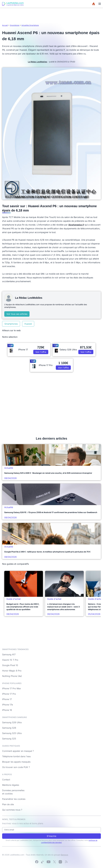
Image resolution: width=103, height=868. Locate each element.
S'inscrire (51, 836)
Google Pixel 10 (10, 665)
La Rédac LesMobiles (38, 62)
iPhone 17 (7, 699)
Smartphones (11, 324)
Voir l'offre (41, 352)
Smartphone (15, 25)
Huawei (28, 324)
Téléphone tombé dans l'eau (16, 756)
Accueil (5, 25)
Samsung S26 (9, 728)
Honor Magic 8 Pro (12, 671)
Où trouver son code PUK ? (16, 767)
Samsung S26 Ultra (12, 722)
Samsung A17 (9, 654)
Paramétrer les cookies (14, 799)
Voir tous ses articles (17, 314)
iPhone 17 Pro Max (12, 688)
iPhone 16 (7, 710)
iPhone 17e (8, 705)
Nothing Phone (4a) (12, 676)
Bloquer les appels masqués (16, 762)
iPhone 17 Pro (9, 694)
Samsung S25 (9, 739)
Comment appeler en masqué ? (18, 751)
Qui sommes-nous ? (12, 810)
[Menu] (100, 4)
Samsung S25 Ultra (12, 733)
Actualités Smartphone (30, 25)
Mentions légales (11, 785)
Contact (6, 780)
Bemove (64, 855)
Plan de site (8, 804)
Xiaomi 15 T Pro (10, 660)
